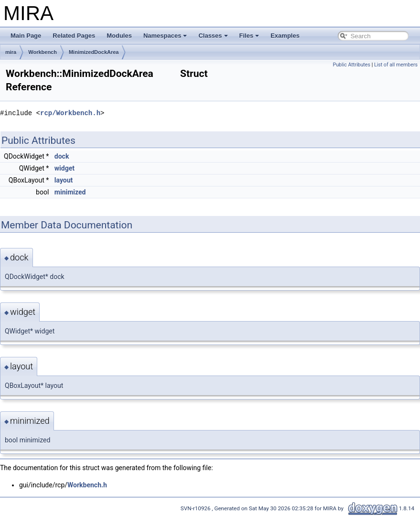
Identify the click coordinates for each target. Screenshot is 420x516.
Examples (285, 36)
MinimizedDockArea (94, 52)
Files (249, 36)
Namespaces (165, 36)
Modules (119, 36)
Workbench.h (87, 485)
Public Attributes (351, 65)
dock (62, 156)
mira (11, 52)
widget (65, 168)
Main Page (26, 36)
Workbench (43, 52)
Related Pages (74, 36)
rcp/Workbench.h (70, 113)
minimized (70, 192)
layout (64, 180)
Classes (213, 36)
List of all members (396, 65)
